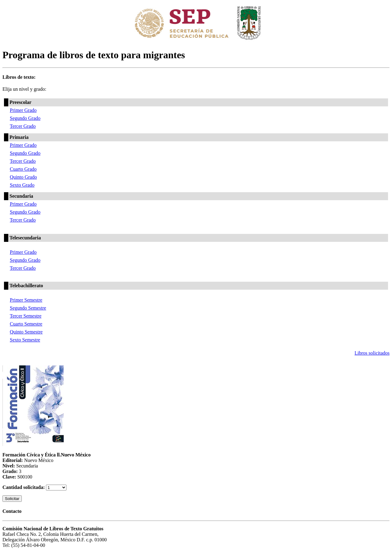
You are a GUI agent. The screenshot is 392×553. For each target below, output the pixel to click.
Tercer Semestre (26, 316)
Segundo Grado (25, 118)
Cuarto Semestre (26, 324)
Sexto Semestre (25, 340)
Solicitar (12, 499)
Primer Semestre (26, 300)
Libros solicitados (372, 353)
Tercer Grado (23, 126)
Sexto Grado (22, 185)
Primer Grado (23, 110)
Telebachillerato (26, 286)
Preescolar (21, 102)
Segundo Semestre (28, 308)
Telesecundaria (25, 238)
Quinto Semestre (26, 332)
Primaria (19, 137)
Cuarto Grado (23, 169)
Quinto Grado (23, 177)
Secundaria (21, 196)
